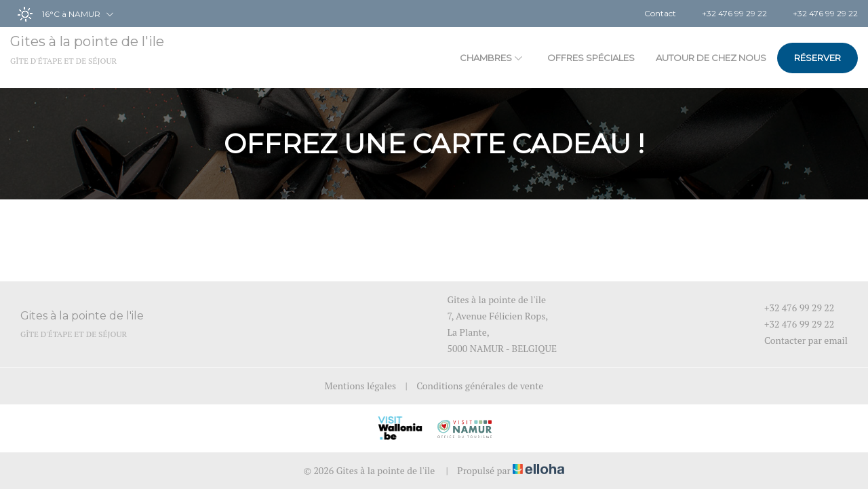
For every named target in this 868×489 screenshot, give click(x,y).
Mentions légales (360, 386)
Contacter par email (798, 340)
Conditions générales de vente (480, 386)
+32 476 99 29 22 (791, 308)
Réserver (817, 58)
